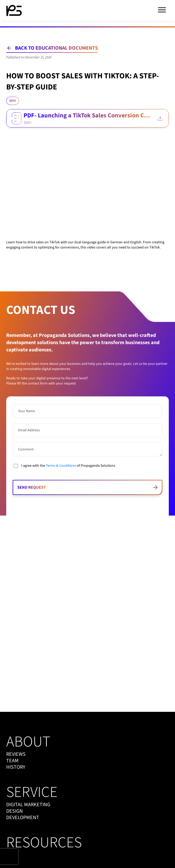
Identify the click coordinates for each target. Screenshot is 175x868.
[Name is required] (87, 411)
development (23, 818)
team (12, 761)
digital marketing (28, 805)
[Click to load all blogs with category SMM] (13, 101)
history (16, 767)
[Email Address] (87, 430)
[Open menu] (162, 10)
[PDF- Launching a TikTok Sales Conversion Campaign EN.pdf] (87, 118)
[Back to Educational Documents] (52, 48)
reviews (16, 754)
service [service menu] (32, 792)
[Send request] (87, 487)
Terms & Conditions (61, 466)
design (14, 811)
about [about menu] (28, 742)
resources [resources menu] (44, 843)
